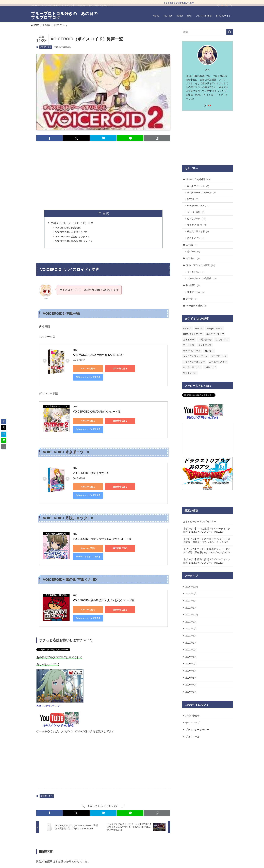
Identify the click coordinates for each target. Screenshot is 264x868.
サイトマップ (192, 723)
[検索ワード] (207, 32)
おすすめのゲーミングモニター (200, 521)
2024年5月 (191, 601)
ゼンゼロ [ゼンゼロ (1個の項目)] (209, 351)
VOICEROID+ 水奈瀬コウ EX (71, 232)
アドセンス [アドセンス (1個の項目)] (189, 345)
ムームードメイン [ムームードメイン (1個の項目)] (218, 362)
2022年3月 (191, 608)
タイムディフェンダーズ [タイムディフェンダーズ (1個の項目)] (195, 356)
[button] (49, 138)
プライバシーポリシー (197, 730)
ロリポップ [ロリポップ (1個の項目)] (210, 367)
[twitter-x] (218, 8)
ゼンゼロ (193, 258)
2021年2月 (191, 650)
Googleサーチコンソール (201, 193)
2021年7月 (191, 629)
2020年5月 (191, 678)
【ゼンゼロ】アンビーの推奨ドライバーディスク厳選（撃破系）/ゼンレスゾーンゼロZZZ (207, 551)
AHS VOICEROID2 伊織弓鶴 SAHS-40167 (98, 355)
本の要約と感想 (196, 306)
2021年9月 (191, 622)
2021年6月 (191, 636)
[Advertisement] (103, 175)
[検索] (231, 8)
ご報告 (192, 245)
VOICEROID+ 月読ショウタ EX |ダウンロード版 (102, 539)
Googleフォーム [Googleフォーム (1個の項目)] (214, 328)
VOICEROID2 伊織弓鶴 (68, 228)
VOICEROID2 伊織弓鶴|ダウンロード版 (97, 412)
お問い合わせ (192, 716)
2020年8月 (191, 657)
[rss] (226, 8)
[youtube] (222, 8)
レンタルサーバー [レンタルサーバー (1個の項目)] (192, 367)
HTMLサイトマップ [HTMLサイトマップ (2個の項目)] (193, 334)
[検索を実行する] (230, 32)
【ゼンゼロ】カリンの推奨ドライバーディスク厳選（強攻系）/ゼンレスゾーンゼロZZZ (207, 541)
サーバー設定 (196, 212)
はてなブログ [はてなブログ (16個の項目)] (222, 340)
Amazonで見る (88, 369)
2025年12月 (192, 587)
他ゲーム (194, 251)
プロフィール (192, 737)
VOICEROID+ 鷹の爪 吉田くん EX (74, 241)
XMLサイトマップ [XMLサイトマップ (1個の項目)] (215, 334)
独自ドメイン (196, 238)
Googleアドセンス (198, 186)
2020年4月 (191, 685)
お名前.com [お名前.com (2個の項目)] (189, 340)
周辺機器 (193, 285)
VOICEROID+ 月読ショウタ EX (72, 237)
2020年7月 (191, 664)
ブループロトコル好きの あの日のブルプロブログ (64, 16)
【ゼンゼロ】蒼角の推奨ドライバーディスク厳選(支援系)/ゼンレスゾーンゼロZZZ (207, 561)
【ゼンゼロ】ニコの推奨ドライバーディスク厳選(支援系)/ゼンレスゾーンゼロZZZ (207, 530)
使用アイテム (46, 47)
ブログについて (197, 225)
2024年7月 (191, 594)
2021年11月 (192, 615)
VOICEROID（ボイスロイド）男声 (72, 223)
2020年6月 (191, 671)
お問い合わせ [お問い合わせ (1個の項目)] (205, 340)
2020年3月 (191, 692)
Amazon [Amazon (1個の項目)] (187, 328)
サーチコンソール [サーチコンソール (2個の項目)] (192, 351)
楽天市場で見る (120, 369)
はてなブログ (196, 218)
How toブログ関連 (198, 179)
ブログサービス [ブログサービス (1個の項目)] (219, 356)
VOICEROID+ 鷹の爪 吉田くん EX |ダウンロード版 (104, 600)
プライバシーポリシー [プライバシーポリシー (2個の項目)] (194, 362)
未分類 (192, 299)
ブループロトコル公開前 (202, 278)
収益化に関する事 (198, 231)
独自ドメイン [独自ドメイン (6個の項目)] (190, 373)
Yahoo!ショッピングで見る (88, 377)
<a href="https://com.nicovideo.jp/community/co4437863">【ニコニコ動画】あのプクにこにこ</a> (208, 438)
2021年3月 (191, 643)
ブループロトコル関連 (201, 265)
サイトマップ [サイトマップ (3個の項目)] (205, 345)
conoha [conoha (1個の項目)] (199, 328)
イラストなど (196, 272)
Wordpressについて (199, 206)
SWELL (193, 199)
